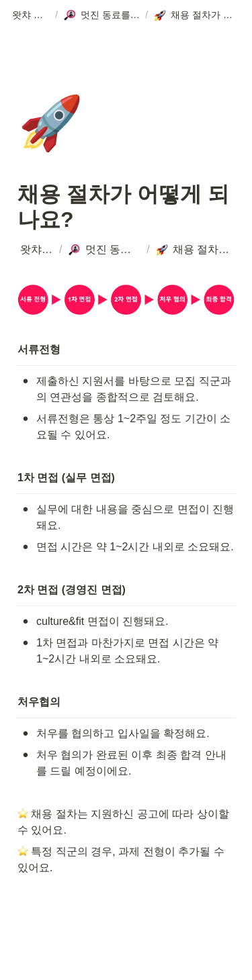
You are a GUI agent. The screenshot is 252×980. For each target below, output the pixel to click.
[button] (31, 15)
